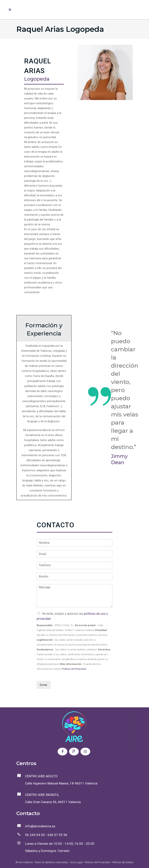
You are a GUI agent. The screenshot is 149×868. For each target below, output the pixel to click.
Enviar (44, 685)
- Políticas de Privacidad (96, 862)
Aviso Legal (76, 862)
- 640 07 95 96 (56, 835)
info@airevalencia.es (40, 826)
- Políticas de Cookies (122, 862)
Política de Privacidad (74, 669)
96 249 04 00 (35, 835)
